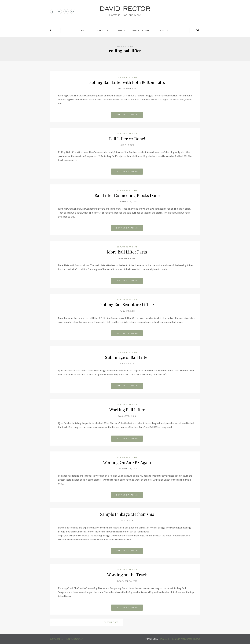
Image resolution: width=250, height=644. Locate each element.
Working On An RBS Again (127, 462)
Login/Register (74, 639)
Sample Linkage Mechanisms (127, 514)
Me (83, 30)
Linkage (100, 30)
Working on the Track (127, 575)
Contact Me (56, 639)
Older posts (111, 622)
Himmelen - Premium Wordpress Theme (179, 639)
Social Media (141, 30)
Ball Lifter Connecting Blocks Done (127, 195)
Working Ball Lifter (127, 410)
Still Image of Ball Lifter (127, 357)
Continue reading (127, 115)
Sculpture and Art (127, 77)
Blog (119, 30)
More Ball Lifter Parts (127, 252)
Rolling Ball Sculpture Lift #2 (127, 304)
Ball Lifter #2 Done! (127, 139)
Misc (162, 30)
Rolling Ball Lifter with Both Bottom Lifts (127, 82)
